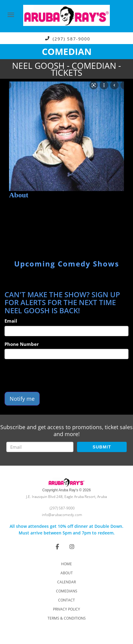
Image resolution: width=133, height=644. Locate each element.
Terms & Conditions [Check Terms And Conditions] (67, 618)
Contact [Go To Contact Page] (66, 600)
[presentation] (50, 375)
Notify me (22, 399)
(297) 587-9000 (71, 38)
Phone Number (22, 344)
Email (11, 321)
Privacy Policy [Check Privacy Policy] (66, 609)
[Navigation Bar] (11, 15)
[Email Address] (40, 447)
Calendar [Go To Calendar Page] (66, 582)
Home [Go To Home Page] (66, 564)
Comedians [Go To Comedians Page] (67, 591)
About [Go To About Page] (67, 573)
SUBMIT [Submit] (102, 447)
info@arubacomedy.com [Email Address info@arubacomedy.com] (62, 515)
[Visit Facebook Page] (57, 547)
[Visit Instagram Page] (72, 547)
